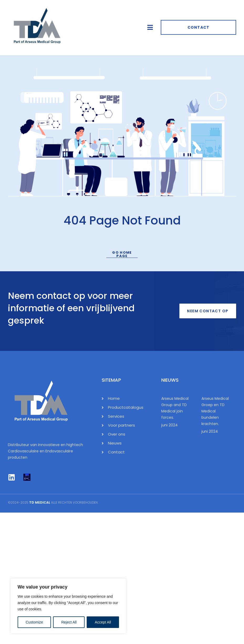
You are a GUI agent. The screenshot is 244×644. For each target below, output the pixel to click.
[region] (68, 606)
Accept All (103, 622)
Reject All (69, 622)
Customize (34, 622)
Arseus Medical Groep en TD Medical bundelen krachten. (215, 411)
